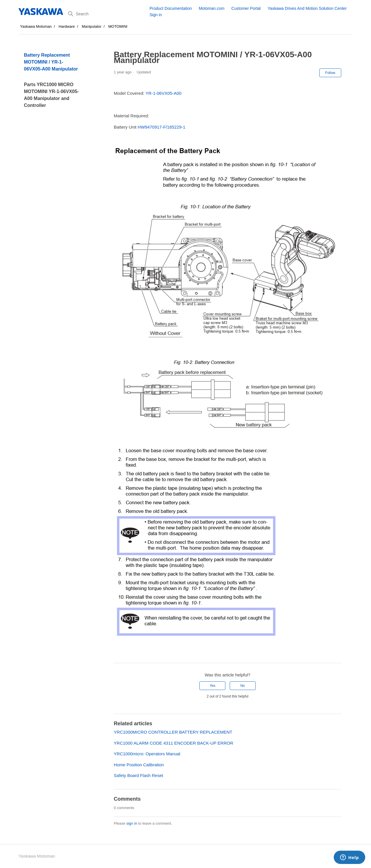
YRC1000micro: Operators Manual (147, 754)
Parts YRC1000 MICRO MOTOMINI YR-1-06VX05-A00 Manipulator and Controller (51, 95)
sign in (132, 823)
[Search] (107, 14)
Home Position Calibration (139, 765)
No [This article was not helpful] (243, 686)
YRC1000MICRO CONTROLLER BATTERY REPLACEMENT (173, 732)
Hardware (67, 26)
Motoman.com (212, 8)
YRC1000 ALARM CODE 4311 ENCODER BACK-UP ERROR (174, 743)
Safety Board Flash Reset (139, 775)
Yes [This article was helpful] (213, 686)
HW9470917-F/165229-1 (161, 127)
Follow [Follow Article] (330, 73)
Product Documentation (170, 8)
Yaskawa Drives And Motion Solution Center (307, 8)
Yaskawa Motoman (36, 26)
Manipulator (92, 26)
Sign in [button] (156, 15)
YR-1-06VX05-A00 (164, 93)
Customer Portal (246, 8)
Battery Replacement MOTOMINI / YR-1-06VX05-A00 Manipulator (51, 62)
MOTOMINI (118, 26)
